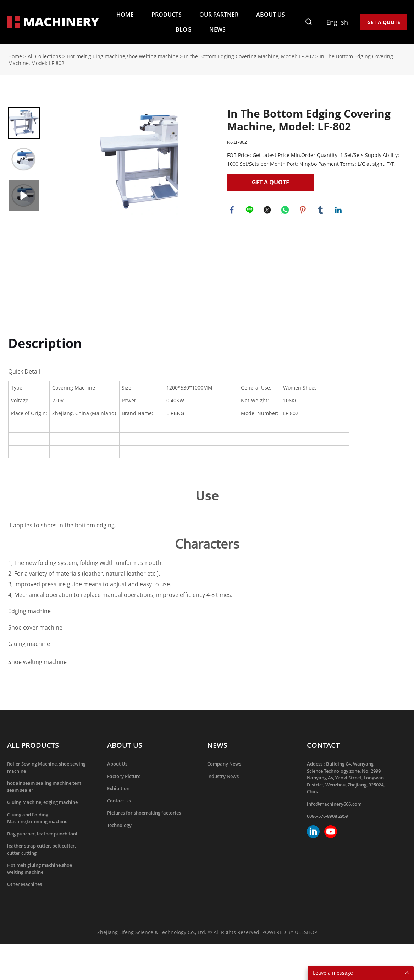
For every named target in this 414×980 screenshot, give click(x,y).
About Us (117, 764)
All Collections (44, 56)
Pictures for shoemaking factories (144, 813)
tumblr (321, 210)
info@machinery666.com (334, 804)
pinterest (303, 210)
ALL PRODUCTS (33, 745)
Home (15, 56)
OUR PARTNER (219, 15)
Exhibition (118, 788)
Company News (224, 764)
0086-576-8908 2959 (327, 816)
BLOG (184, 29)
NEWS (217, 29)
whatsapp (286, 210)
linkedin (339, 210)
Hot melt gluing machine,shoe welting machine (123, 56)
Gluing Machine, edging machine (42, 802)
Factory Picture (124, 776)
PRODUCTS (167, 15)
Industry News (223, 776)
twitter (268, 210)
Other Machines (24, 884)
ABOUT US (271, 15)
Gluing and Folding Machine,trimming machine (37, 818)
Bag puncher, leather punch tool (42, 834)
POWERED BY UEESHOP (290, 932)
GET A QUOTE (384, 22)
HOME (125, 15)
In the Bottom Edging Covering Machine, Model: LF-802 (249, 56)
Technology (119, 825)
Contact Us (119, 801)
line (250, 210)
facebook (232, 210)
